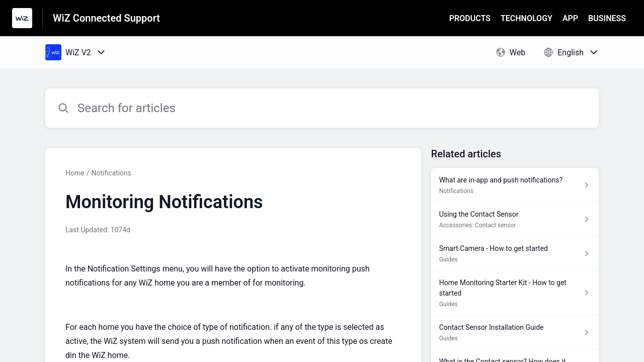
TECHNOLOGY (527, 18)
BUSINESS (607, 18)
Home (75, 173)
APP (570, 18)
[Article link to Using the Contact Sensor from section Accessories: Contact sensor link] (515, 219)
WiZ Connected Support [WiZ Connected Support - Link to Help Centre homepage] (106, 18)
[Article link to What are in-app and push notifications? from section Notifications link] (515, 185)
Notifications (111, 173)
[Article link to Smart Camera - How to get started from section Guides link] (515, 253)
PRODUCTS (470, 18)
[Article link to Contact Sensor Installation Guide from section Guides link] (515, 332)
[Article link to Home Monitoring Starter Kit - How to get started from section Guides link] (515, 293)
